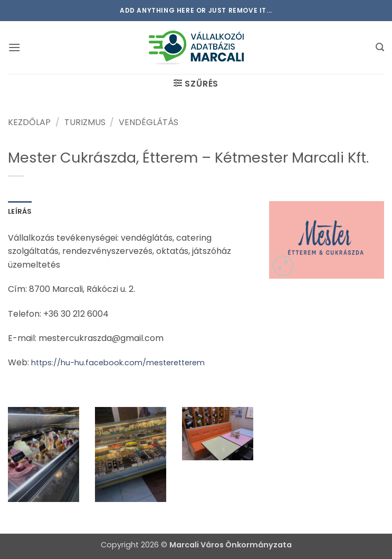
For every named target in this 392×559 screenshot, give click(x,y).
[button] (14, 47)
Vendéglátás (149, 122)
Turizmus (85, 122)
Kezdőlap (29, 122)
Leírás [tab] (20, 211)
